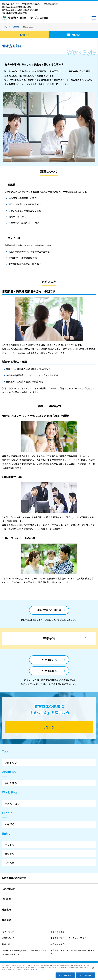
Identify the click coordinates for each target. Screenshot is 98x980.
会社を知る (11, 783)
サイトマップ (8, 932)
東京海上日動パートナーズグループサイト (69, 938)
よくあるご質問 (57, 932)
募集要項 (10, 854)
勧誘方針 (6, 944)
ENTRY (24, 34)
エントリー (11, 845)
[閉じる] (93, 971)
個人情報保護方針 (58, 944)
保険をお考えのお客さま (14, 878)
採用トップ (11, 763)
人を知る (10, 824)
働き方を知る (12, 804)
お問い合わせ (8, 938)
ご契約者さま (9, 889)
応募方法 (10, 863)
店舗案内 (6, 909)
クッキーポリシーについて (38, 973)
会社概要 (6, 899)
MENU (73, 34)
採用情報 (15, 27)
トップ (5, 27)
